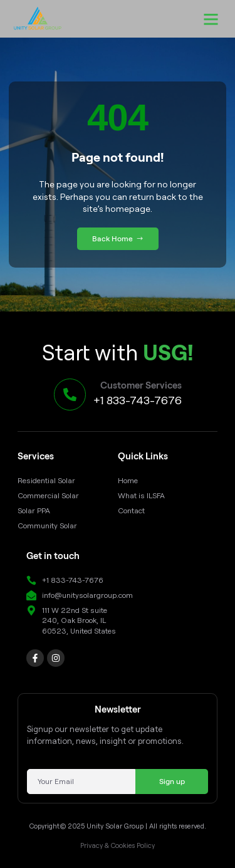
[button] (211, 19)
